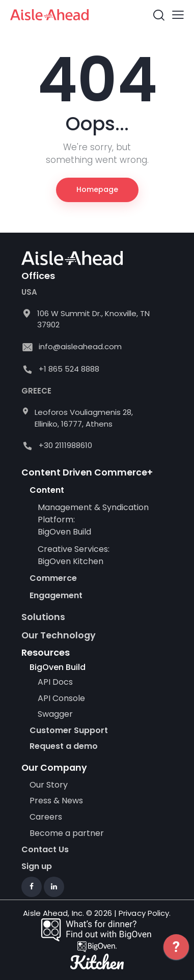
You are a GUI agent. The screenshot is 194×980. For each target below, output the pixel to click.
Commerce (53, 578)
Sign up (37, 866)
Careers (46, 817)
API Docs (55, 682)
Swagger (55, 714)
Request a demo (64, 746)
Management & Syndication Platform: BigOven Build (93, 520)
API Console (61, 698)
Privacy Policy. (145, 913)
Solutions (43, 617)
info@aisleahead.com (80, 346)
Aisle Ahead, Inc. (53, 913)
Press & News (56, 801)
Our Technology (59, 635)
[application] (176, 955)
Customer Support (69, 731)
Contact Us (45, 849)
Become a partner (68, 833)
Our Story (49, 785)
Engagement (56, 595)
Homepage (97, 189)
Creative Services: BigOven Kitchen (74, 555)
